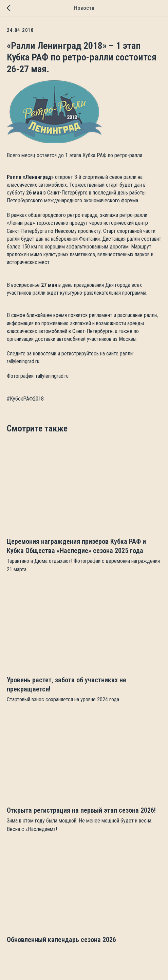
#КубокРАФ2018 (25, 399)
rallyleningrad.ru (23, 361)
